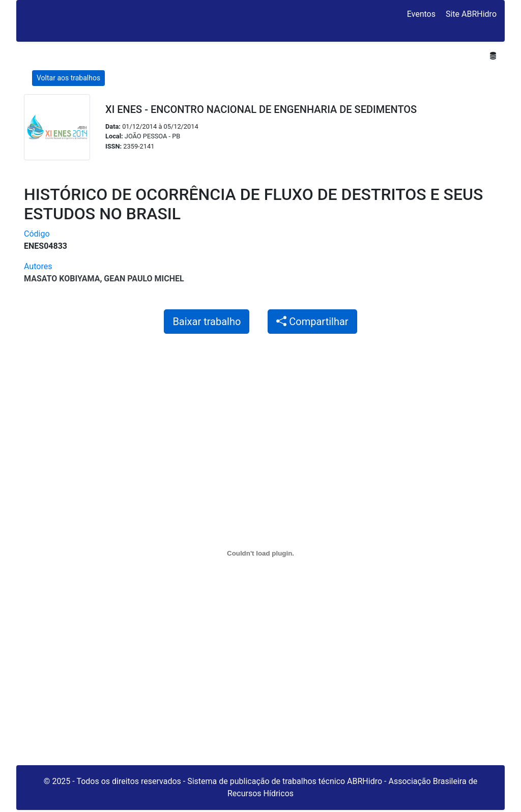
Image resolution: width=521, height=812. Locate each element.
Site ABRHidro (471, 14)
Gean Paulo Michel (144, 279)
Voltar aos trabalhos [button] (68, 78)
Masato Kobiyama (62, 279)
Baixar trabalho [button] (207, 322)
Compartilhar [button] (312, 322)
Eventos (421, 14)
